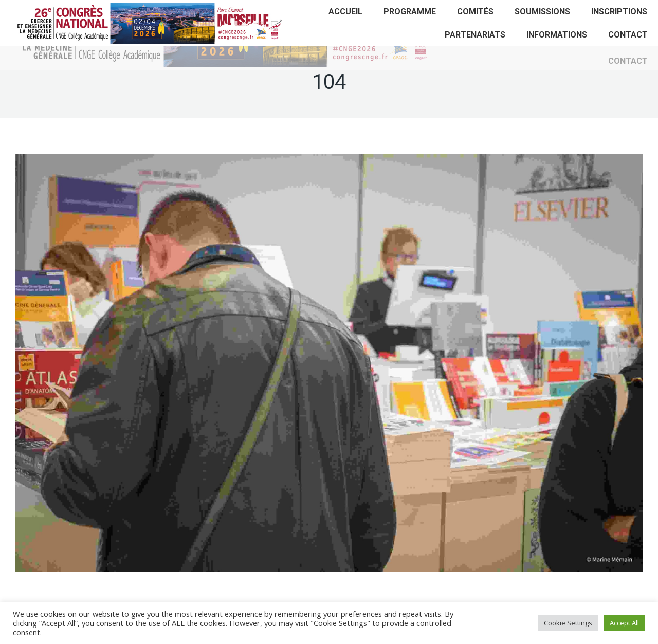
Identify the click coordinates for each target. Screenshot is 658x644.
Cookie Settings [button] (568, 623)
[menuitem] (345, 12)
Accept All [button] (624, 623)
